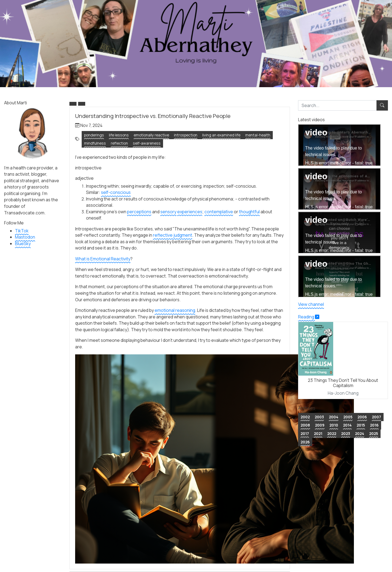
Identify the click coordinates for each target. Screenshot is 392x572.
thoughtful (249, 212)
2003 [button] (319, 417)
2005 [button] (348, 417)
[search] (337, 105)
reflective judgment (173, 235)
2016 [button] (374, 425)
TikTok (22, 231)
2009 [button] (320, 425)
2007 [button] (376, 417)
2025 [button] (374, 433)
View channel (311, 304)
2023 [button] (346, 433)
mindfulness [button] (95, 143)
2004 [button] (334, 417)
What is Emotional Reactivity (103, 259)
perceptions (139, 212)
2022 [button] (332, 433)
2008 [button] (305, 425)
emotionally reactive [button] (151, 135)
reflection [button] (119, 143)
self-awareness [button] (147, 143)
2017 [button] (305, 433)
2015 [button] (361, 425)
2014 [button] (347, 425)
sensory (168, 212)
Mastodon (25, 237)
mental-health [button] (258, 135)
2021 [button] (318, 433)
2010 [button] (334, 425)
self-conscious (116, 192)
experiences (190, 212)
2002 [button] (305, 417)
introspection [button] (186, 135)
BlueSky (23, 244)
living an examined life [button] (221, 135)
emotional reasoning (175, 310)
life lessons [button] (119, 135)
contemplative (219, 212)
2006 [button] (362, 417)
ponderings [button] (94, 135)
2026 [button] (305, 442)
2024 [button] (360, 433)
